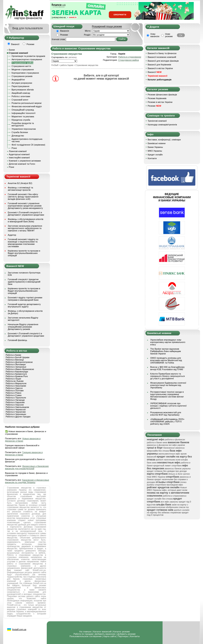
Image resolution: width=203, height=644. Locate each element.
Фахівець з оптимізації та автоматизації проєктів (21, 189)
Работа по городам (83, 634)
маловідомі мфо (175, 485)
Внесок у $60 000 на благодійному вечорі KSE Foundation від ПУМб (167, 368)
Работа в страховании (130, 57)
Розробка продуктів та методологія (23, 124)
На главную (85, 632)
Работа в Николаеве (16, 386)
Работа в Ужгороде (15, 400)
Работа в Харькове (15, 402)
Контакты (135, 636)
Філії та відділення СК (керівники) (29, 145)
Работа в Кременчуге (16, 374)
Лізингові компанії (18, 151)
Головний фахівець (18, 340)
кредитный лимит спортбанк (167, 466)
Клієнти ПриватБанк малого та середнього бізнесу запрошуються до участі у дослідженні (168, 376)
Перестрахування (21, 86)
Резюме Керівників (157, 98)
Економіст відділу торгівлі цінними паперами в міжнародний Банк (25, 299)
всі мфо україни (177, 445)
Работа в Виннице (15, 360)
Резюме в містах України (160, 102)
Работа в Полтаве (15, 391)
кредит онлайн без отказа (160, 499)
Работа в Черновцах (16, 414)
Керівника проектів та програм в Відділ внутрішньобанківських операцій (24, 253)
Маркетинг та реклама (23, 116)
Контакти (152, 158)
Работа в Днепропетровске (19, 362)
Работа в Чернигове (16, 412)
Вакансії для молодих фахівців (163, 61)
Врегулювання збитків (23, 90)
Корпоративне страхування (25, 73)
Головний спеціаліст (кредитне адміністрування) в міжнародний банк (24, 282)
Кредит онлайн (155, 155)
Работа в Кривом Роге (17, 376)
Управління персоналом (24, 129)
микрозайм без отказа (158, 451)
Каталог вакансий (102, 632)
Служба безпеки (20, 132)
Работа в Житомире (16, 364)
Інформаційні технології (24, 113)
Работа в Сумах (14, 395)
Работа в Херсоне (15, 405)
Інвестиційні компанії (19, 158)
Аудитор (12, 235)
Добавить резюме (126, 634)
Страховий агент (20, 100)
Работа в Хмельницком (17, 407)
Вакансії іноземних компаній (162, 57)
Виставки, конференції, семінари (164, 140)
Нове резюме (169, 35)
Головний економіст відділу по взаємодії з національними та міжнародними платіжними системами (23, 243)
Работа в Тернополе (16, 398)
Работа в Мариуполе (16, 383)
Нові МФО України (156, 477)
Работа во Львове (15, 381)
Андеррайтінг (18, 80)
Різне (14, 148)
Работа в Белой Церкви (18, 357)
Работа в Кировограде (17, 372)
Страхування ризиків (22, 76)
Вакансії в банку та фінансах (162, 53)
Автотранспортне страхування (27, 59)
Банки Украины (155, 147)
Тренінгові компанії (157, 121)
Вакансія (65, 31)
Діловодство (18, 136)
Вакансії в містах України (160, 68)
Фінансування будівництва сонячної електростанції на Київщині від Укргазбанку (168, 385)
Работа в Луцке (13, 379)
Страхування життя (21, 66)
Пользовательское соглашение (86, 636)
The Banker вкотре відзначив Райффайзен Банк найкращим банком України (166, 351)
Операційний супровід (23, 110)
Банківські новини (157, 143)
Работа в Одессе (14, 388)
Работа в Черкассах (16, 409)
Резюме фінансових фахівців (162, 95)
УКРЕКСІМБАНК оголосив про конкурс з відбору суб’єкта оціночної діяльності (168, 406)
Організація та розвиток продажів (28, 56)
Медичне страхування (23, 69)
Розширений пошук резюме (107, 26)
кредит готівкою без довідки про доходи (167, 471)
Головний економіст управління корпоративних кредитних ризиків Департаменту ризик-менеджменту (25, 206)
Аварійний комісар (21, 93)
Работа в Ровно (14, 393)
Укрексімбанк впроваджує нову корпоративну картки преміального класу (168, 342)
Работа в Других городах (18, 417)
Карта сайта (110, 636)
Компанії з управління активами (25, 161)
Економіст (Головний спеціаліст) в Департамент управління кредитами (26, 214)
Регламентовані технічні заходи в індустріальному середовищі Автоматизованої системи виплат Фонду (167, 395)
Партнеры (123, 636)
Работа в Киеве (14, 355)
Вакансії (155, 72)
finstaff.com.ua (19, 629)
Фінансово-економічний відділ (27, 106)
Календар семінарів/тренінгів (162, 125)
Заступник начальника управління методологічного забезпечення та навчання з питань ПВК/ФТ (25, 228)
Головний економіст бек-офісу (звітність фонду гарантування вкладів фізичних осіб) (23, 197)
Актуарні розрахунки (22, 83)
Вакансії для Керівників (159, 65)
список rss (184, 507)
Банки (12, 50)
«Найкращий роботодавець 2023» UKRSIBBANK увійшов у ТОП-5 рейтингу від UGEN (167, 422)
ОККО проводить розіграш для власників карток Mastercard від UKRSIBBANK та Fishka (166, 360)
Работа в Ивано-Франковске (20, 369)
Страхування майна (128, 60)
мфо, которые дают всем (175, 490)
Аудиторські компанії (19, 154)
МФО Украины (155, 151)
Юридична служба (21, 120)
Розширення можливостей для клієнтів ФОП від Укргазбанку (166, 414)
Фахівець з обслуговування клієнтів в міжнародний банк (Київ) (26, 220)
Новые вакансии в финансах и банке (23, 440)
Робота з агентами (21, 96)
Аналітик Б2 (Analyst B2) (20, 183)
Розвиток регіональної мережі (27, 103)
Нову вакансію (155, 35)
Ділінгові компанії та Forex (22, 164)
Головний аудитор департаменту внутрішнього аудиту (24, 305)
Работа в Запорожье (16, 367)
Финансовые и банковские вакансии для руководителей (27, 467)
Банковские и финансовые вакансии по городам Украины (27, 481)
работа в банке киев (157, 442)
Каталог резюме (122, 632)
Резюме (64, 35)
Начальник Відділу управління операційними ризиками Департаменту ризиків (23, 327)
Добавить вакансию (105, 634)
